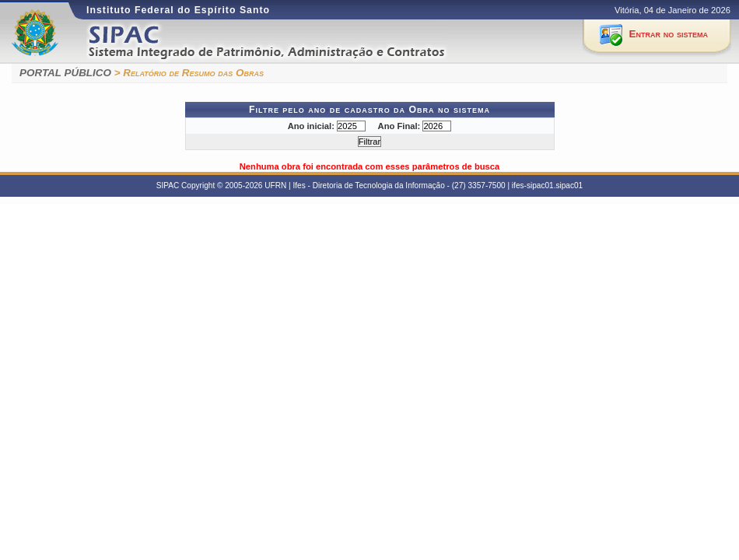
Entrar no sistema (669, 34)
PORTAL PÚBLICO (65, 73)
